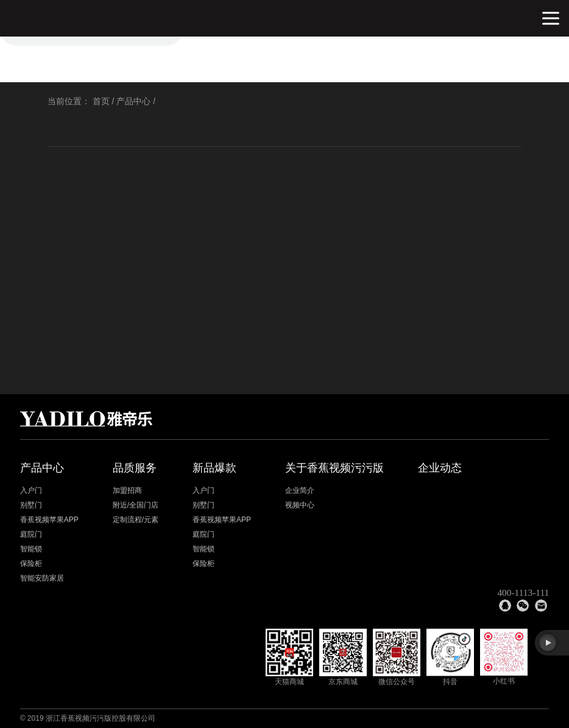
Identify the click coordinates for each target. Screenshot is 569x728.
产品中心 (133, 101)
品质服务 (135, 468)
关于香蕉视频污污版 (334, 468)
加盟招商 (127, 490)
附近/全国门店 (136, 505)
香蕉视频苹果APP (49, 520)
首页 (101, 101)
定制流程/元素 (136, 520)
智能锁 (31, 549)
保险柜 (31, 564)
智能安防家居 (42, 578)
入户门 (31, 490)
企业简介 (300, 490)
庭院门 (31, 534)
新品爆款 (214, 468)
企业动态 (440, 468)
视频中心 (300, 505)
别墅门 (31, 505)
